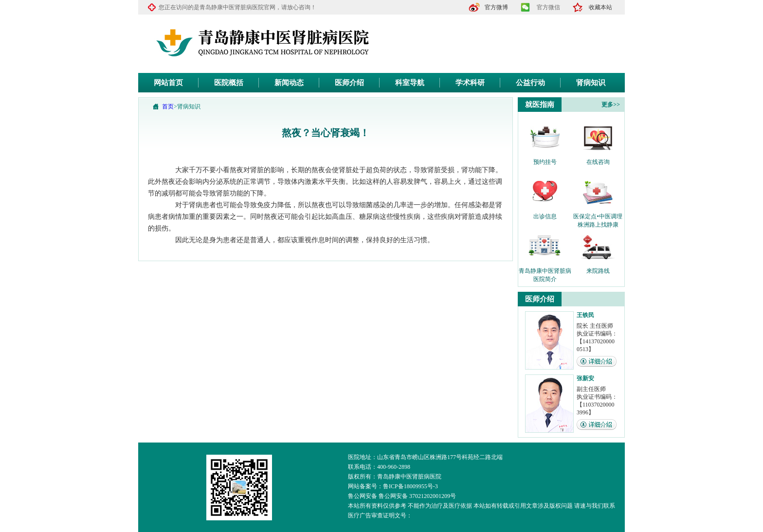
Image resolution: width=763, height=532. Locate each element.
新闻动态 (289, 83)
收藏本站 (600, 7)
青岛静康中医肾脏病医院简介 (545, 271)
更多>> (611, 105)
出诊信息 (545, 216)
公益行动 (530, 83)
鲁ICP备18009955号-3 (410, 486)
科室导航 (410, 83)
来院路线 (598, 271)
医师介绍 (349, 83)
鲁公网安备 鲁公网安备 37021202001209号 (402, 496)
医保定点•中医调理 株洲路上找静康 (598, 217)
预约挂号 (545, 162)
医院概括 (229, 83)
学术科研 (470, 83)
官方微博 (496, 7)
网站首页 (168, 83)
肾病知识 (591, 83)
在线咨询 (598, 162)
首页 (168, 106)
